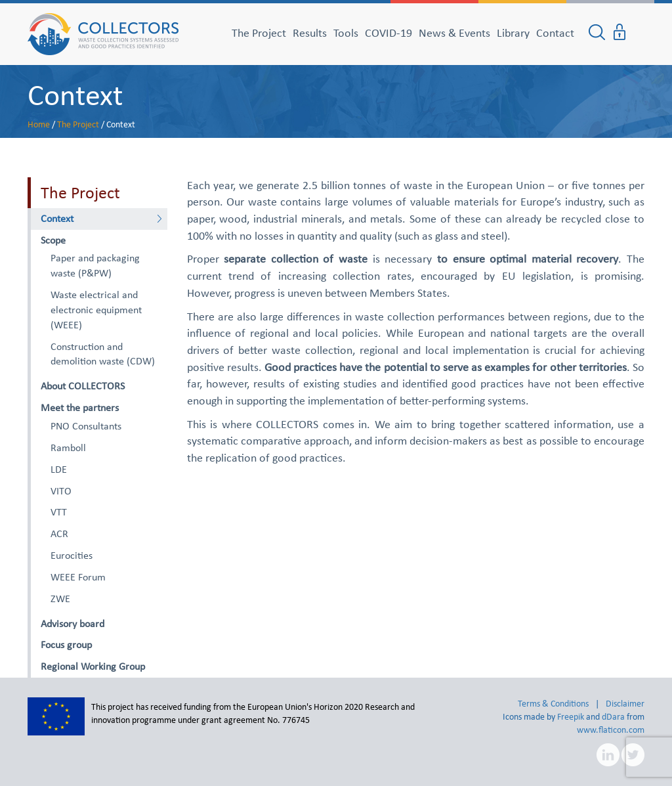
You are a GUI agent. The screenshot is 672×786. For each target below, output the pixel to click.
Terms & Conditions (553, 704)
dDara (613, 717)
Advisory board (73, 623)
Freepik (571, 717)
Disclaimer (625, 704)
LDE (59, 469)
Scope (53, 240)
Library (513, 33)
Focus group (66, 644)
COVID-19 (388, 33)
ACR (59, 534)
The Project (259, 33)
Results (310, 33)
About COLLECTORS (83, 386)
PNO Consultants (86, 426)
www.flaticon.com (611, 730)
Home (39, 124)
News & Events (454, 33)
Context (75, 95)
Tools (346, 33)
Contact (555, 33)
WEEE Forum (78, 577)
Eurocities (72, 555)
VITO (61, 491)
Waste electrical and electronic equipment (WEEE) (96, 310)
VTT (59, 512)
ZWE (60, 599)
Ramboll (68, 448)
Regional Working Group (93, 666)
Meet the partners (80, 407)
